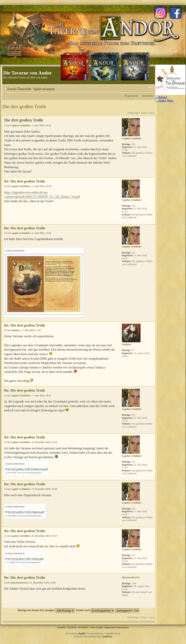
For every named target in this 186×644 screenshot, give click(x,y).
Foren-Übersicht (19, 89)
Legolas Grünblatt (20, 125)
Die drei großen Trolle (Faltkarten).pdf (28, 469)
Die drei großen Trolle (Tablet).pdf (25, 559)
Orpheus (15, 330)
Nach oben (152, 175)
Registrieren (131, 96)
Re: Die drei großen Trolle (25, 181)
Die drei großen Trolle (24, 107)
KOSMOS (83, 627)
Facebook (72, 627)
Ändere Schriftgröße (150, 88)
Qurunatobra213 (19, 583)
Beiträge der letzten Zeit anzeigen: (46, 610)
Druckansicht (145, 88)
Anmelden (148, 96)
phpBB (81, 633)
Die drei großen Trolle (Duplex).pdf (26, 512)
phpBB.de (108, 636)
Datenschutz (122, 627)
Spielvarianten (44, 89)
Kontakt (61, 627)
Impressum (110, 627)
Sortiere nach (95, 610)
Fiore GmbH (96, 627)
